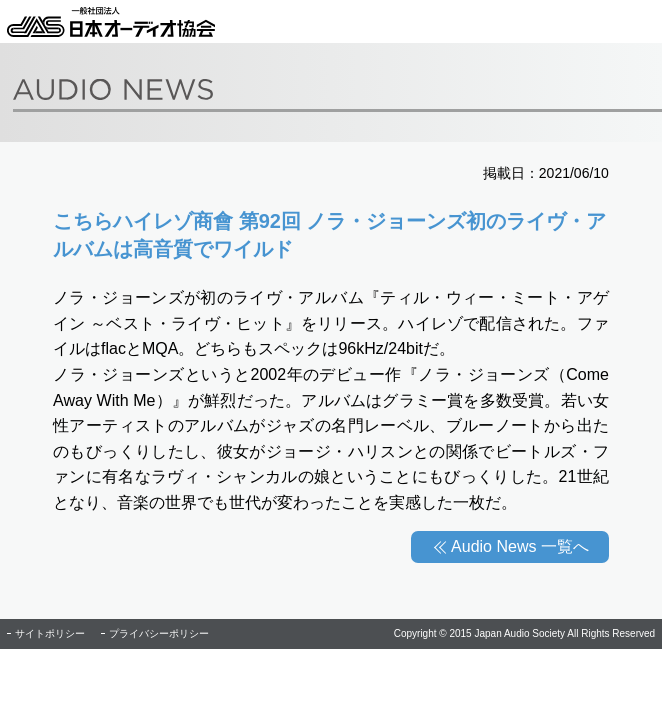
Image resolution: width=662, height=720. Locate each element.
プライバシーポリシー (159, 633)
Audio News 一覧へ (520, 546)
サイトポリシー (50, 633)
